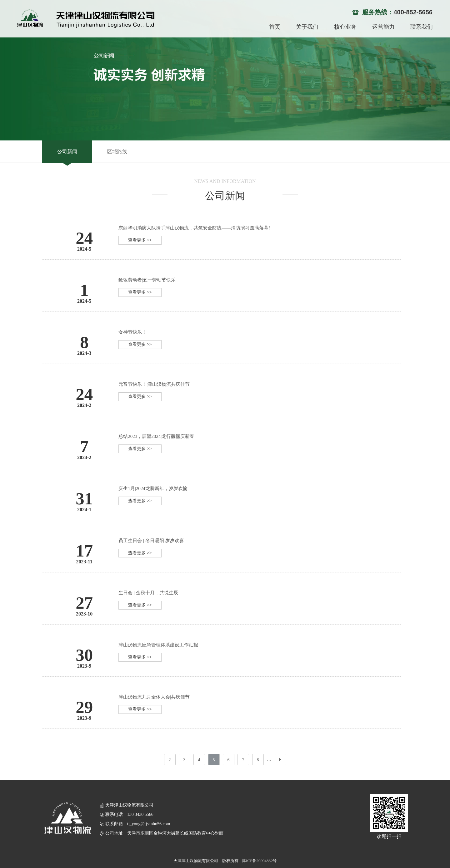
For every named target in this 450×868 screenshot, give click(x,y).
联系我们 (422, 27)
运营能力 (383, 27)
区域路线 (117, 152)
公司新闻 (67, 152)
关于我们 (307, 27)
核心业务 (345, 27)
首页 (275, 27)
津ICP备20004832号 (259, 861)
